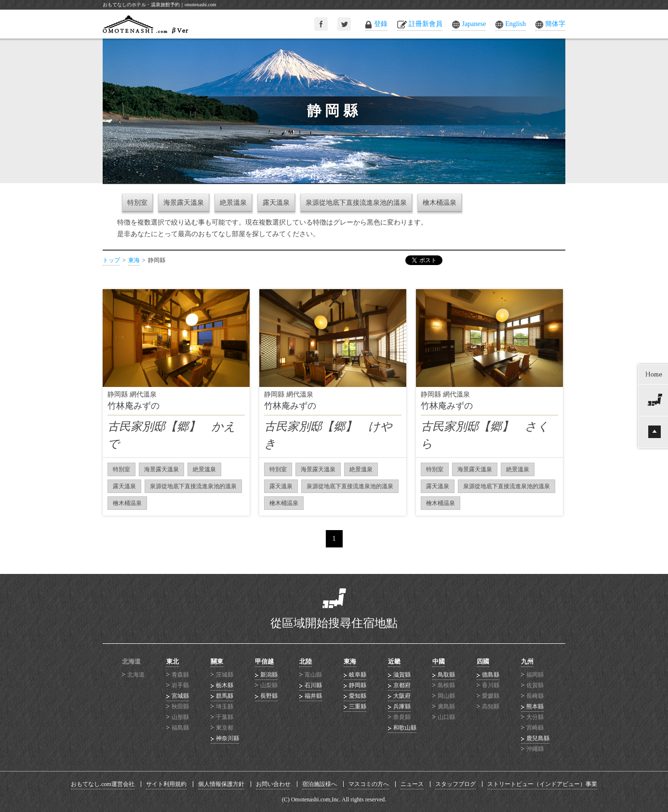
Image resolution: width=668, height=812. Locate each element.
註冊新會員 (426, 24)
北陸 (306, 661)
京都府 (402, 685)
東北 (173, 661)
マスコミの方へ (369, 784)
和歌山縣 (405, 728)
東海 (134, 260)
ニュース (412, 784)
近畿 (394, 661)
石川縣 (313, 685)
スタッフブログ (455, 784)
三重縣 (358, 706)
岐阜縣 (358, 675)
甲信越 (264, 661)
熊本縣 (535, 706)
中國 (439, 661)
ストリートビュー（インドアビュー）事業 (542, 784)
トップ (111, 260)
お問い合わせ (273, 784)
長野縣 (269, 696)
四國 (483, 661)
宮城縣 (180, 696)
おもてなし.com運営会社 (103, 784)
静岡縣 (358, 685)
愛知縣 (358, 696)
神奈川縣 (227, 738)
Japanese (474, 24)
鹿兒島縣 (538, 738)
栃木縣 (225, 685)
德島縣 (491, 675)
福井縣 (313, 696)
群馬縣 (225, 696)
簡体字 (555, 24)
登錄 (381, 24)
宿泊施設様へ (320, 784)
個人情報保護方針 (221, 784)
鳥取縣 (446, 675)
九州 (527, 661)
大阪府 (402, 696)
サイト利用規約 (166, 784)
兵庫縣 (402, 706)
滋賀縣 (402, 675)
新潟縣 (269, 675)
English (515, 24)
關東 (217, 661)
